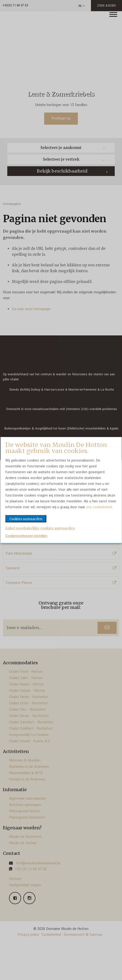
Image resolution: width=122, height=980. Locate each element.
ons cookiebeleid (99, 507)
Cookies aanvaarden (26, 519)
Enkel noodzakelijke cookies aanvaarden (40, 528)
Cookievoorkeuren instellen (26, 536)
